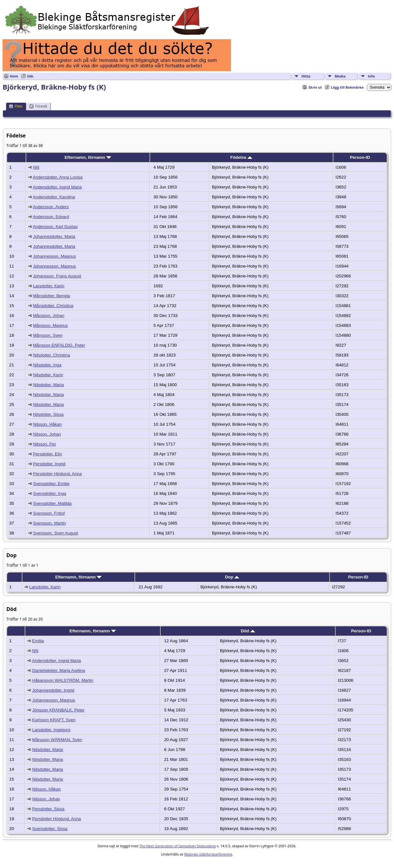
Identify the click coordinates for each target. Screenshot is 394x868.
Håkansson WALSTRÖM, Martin (63, 680)
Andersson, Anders (51, 207)
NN (36, 167)
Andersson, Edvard (51, 217)
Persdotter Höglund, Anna (58, 474)
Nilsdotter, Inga (47, 365)
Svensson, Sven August (56, 533)
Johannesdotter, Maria (54, 236)
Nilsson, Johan (47, 434)
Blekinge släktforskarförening (208, 854)
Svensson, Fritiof (49, 513)
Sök (30, 76)
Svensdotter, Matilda (53, 503)
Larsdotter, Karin (49, 286)
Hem (14, 76)
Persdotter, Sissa (48, 809)
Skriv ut (315, 87)
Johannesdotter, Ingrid (53, 690)
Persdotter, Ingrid (49, 464)
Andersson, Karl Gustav (55, 227)
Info (371, 76)
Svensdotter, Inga (50, 493)
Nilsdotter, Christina (52, 355)
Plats (16, 106)
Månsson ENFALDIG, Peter (59, 345)
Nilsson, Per (45, 444)
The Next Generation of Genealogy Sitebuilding (178, 846)
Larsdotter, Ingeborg (51, 730)
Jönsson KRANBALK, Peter (58, 710)
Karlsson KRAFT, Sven (54, 720)
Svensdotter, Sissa (50, 829)
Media (340, 76)
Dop (232, 577)
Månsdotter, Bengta (52, 296)
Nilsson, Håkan (48, 424)
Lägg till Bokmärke (347, 87)
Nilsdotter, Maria (49, 385)
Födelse (241, 157)
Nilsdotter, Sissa (49, 414)
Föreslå (38, 106)
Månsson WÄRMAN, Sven (57, 740)
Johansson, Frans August (57, 276)
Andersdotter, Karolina (54, 197)
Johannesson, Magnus (55, 256)
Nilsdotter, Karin (48, 375)
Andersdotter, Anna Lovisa (58, 177)
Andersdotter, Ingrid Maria (57, 187)
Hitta (306, 76)
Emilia (38, 641)
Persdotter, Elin (48, 454)
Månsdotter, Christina (53, 306)
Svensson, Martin (50, 523)
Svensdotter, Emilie (51, 484)
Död (248, 631)
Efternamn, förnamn (88, 157)
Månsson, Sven (48, 335)
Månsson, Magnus (51, 325)
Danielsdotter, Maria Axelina (59, 670)
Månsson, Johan (49, 316)
